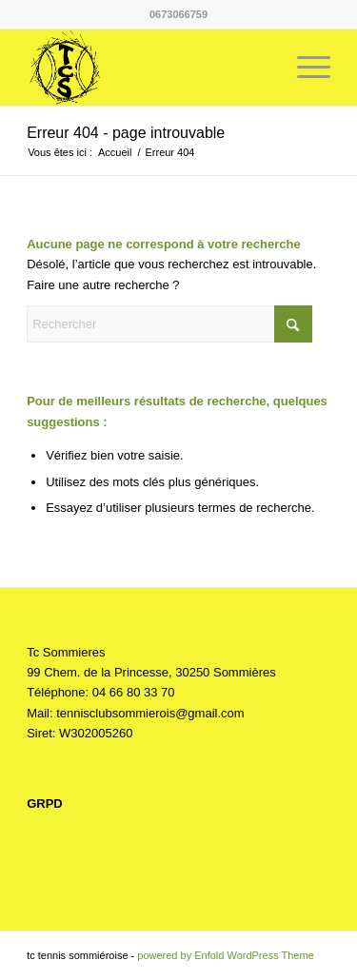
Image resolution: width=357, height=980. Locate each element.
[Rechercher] (169, 324)
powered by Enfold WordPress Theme (225, 955)
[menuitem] (304, 68)
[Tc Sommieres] (148, 68)
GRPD (45, 804)
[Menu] (304, 68)
